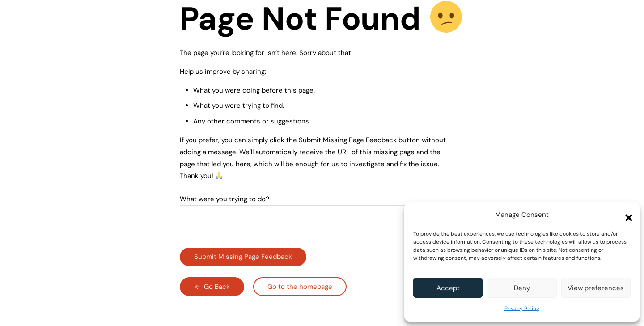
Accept (448, 288)
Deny (522, 288)
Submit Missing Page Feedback (243, 257)
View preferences (596, 288)
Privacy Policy (522, 309)
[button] (626, 215)
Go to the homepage (300, 287)
